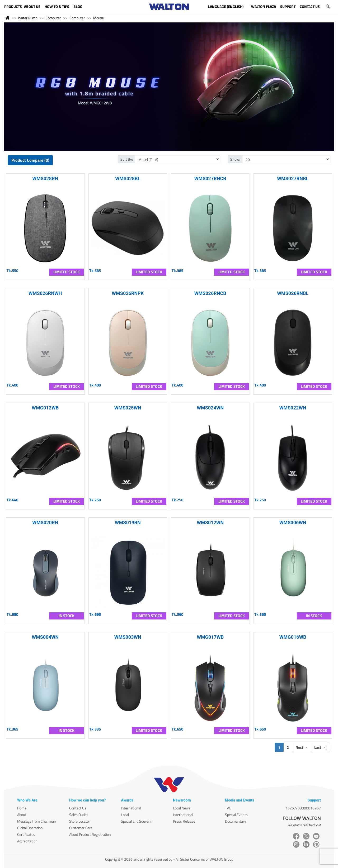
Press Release (184, 821)
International (131, 808)
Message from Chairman (37, 821)
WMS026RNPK (128, 293)
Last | (320, 747)
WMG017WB (210, 637)
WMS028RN (45, 178)
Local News (182, 808)
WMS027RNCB (210, 178)
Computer (53, 18)
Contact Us (78, 808)
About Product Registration (90, 834)
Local (125, 815)
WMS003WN (128, 637)
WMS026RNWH (45, 293)
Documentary (236, 821)
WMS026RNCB (210, 293)
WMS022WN (293, 408)
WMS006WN (293, 523)
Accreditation (27, 841)
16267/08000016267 (303, 808)
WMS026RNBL (293, 293)
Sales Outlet (79, 815)
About (22, 815)
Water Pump (28, 18)
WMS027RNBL (293, 178)
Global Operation (30, 828)
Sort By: (127, 159)
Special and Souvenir (137, 821)
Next (302, 747)
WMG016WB (293, 637)
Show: (235, 159)
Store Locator (80, 821)
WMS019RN (128, 523)
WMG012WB (45, 408)
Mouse (98, 18)
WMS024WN (210, 408)
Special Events (236, 815)
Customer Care (81, 828)
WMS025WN (128, 408)
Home (22, 808)
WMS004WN (45, 637)
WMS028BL (128, 178)
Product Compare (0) (30, 160)
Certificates (26, 834)
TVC (228, 808)
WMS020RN (45, 523)
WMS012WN (210, 523)
